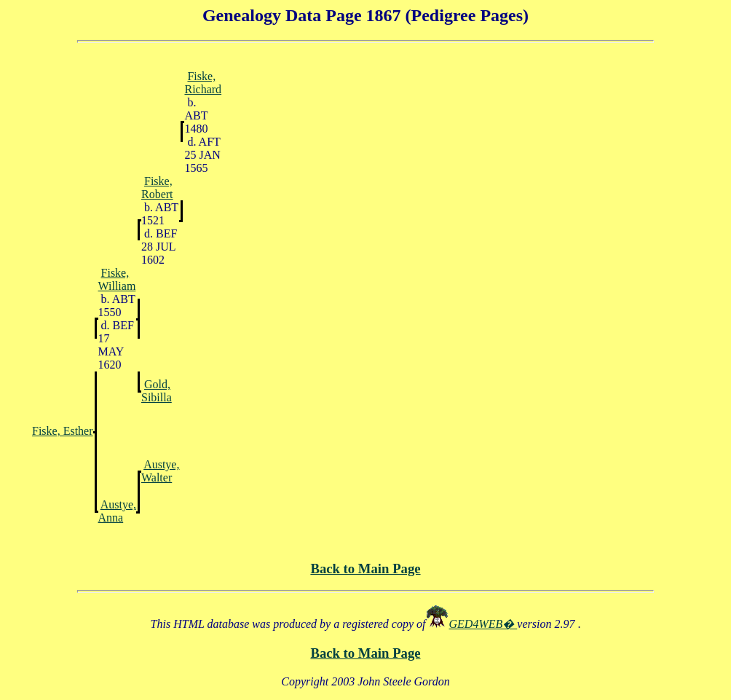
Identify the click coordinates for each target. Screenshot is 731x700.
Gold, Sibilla (157, 391)
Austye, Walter (160, 471)
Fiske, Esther (63, 431)
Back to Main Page (365, 569)
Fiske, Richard (203, 83)
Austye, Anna (117, 511)
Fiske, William (117, 279)
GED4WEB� (483, 624)
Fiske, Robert (157, 188)
